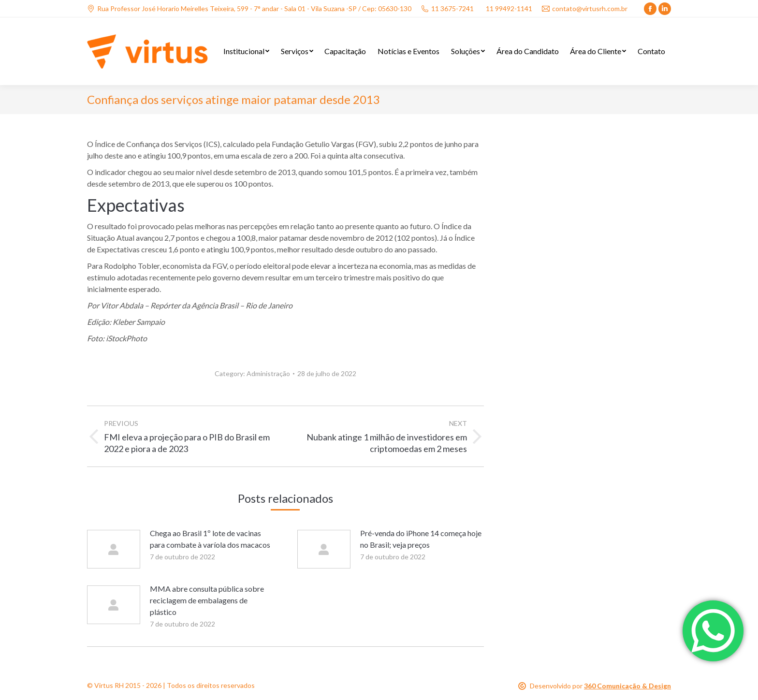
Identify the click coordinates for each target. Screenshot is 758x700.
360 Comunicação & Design (627, 686)
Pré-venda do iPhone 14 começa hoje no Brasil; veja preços (421, 539)
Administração (268, 373)
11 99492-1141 (509, 8)
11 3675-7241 (447, 8)
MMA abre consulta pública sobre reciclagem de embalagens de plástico (207, 600)
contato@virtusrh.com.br (585, 8)
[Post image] (114, 549)
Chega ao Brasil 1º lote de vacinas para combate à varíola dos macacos (210, 539)
